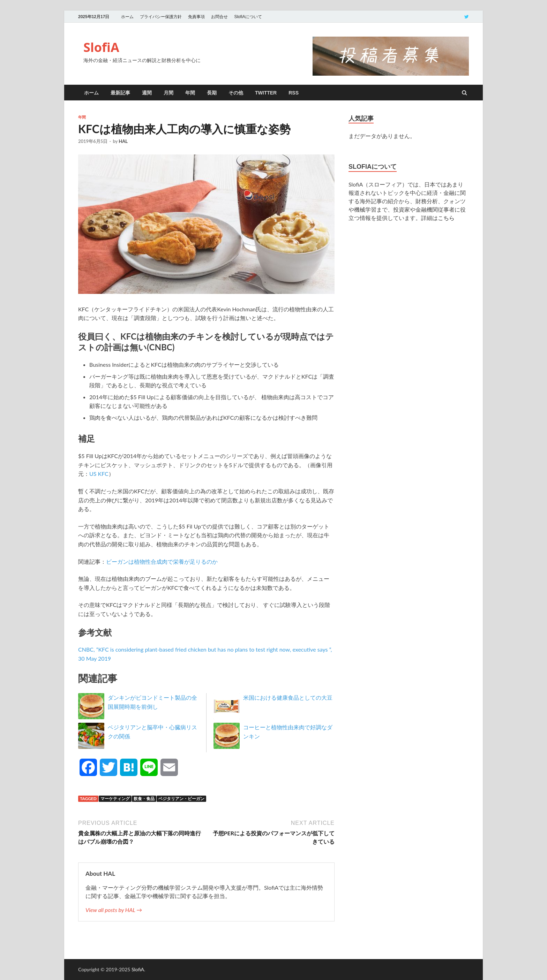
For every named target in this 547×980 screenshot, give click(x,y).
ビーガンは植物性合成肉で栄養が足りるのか (162, 561)
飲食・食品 (144, 799)
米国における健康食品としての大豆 (288, 697)
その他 (236, 93)
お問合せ (219, 17)
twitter (266, 93)
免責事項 (196, 17)
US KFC (99, 474)
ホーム (127, 17)
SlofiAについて (248, 17)
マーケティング (115, 799)
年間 (190, 93)
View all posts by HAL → (114, 910)
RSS (294, 93)
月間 (168, 93)
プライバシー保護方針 (161, 17)
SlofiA (101, 47)
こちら (446, 218)
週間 (147, 93)
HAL (123, 141)
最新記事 (120, 93)
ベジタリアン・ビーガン (181, 799)
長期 (212, 93)
